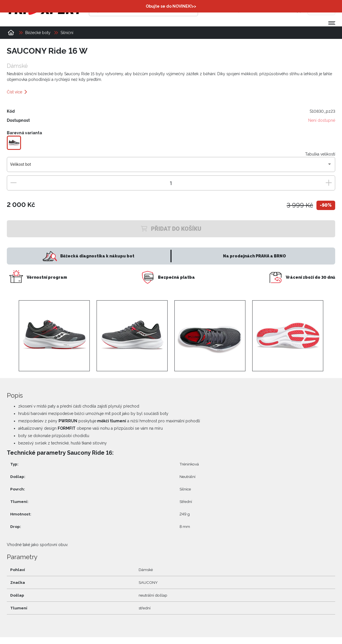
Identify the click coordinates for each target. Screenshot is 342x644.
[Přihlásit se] (248, 10)
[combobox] (171, 167)
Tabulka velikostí (320, 154)
